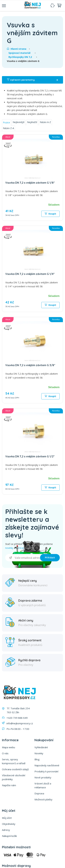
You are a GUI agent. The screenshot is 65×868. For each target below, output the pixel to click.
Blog (37, 759)
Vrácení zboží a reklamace (43, 785)
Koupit (50, 214)
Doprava (39, 793)
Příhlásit (50, 558)
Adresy (6, 830)
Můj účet (7, 818)
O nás (5, 753)
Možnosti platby (43, 799)
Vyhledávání (41, 747)
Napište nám (9, 785)
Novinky (39, 753)
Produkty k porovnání (46, 771)
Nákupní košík (9, 836)
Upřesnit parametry (32, 80)
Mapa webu (8, 747)
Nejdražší (32, 122)
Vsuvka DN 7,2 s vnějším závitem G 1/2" (30, 456)
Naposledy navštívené (47, 765)
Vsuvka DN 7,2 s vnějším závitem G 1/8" (30, 183)
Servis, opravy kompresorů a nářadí (14, 761)
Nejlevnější (19, 122)
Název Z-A (8, 128)
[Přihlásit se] (23, 558)
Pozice (6, 122)
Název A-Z (45, 122)
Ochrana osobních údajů (15, 769)
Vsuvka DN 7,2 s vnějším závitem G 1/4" (30, 274)
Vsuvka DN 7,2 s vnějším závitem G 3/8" (30, 365)
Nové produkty (43, 777)
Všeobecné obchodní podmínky (14, 777)
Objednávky (9, 824)
